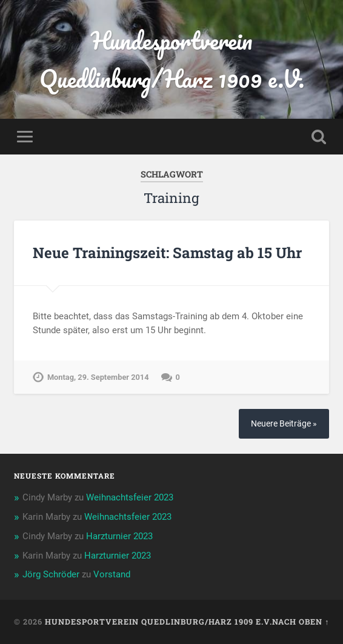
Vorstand (112, 574)
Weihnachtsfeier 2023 (130, 497)
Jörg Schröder (51, 574)
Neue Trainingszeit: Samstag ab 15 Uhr (167, 253)
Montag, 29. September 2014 (98, 377)
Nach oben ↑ (301, 622)
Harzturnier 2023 (119, 536)
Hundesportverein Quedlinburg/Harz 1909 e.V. (172, 59)
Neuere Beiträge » (284, 424)
